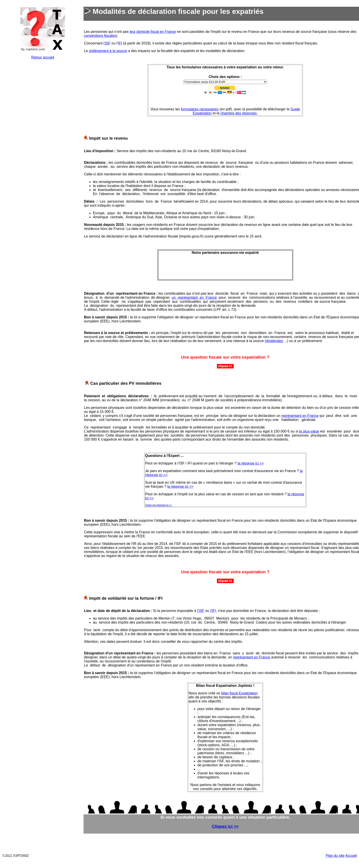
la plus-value (309, 431)
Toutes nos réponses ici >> (159, 505)
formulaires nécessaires (200, 109)
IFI (120, 43)
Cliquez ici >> (225, 826)
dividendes (275, 341)
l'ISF (107, 43)
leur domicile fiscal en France (153, 32)
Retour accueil (43, 57)
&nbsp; (43, 130)
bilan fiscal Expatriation (239, 693)
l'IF (213, 611)
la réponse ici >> (251, 463)
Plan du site (335, 856)
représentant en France (300, 416)
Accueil (351, 856)
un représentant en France (194, 297)
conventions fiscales (100, 36)
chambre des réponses (239, 113)
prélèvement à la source (108, 51)
